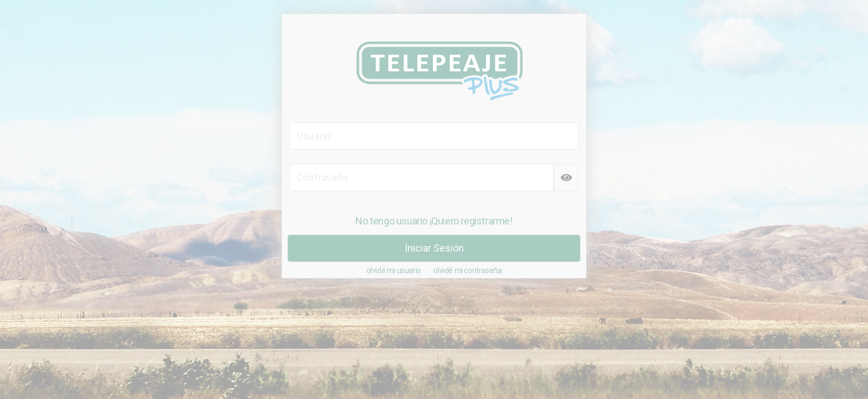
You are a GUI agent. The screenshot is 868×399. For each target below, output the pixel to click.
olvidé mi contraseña (467, 270)
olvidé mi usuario (394, 270)
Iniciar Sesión (434, 248)
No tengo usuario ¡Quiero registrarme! (434, 221)
